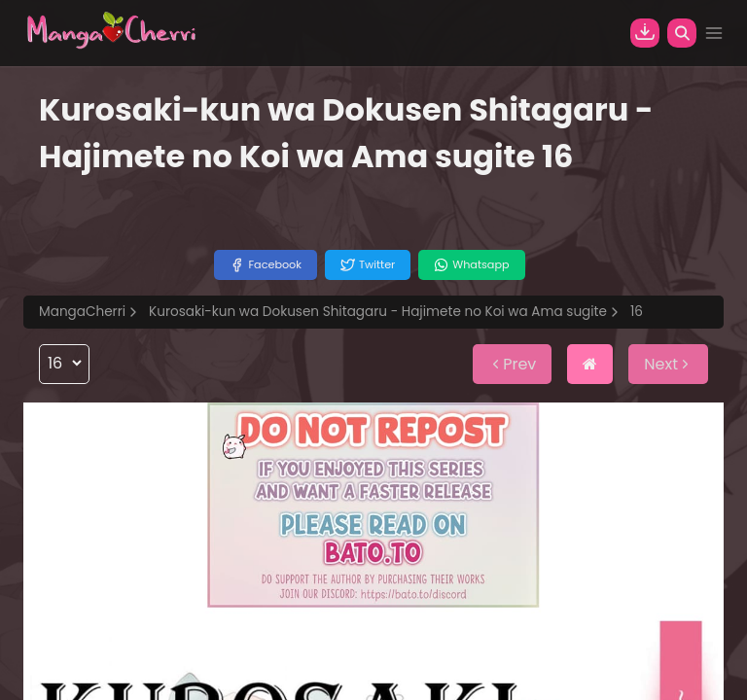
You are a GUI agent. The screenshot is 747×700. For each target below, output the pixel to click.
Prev (512, 364)
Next (668, 364)
